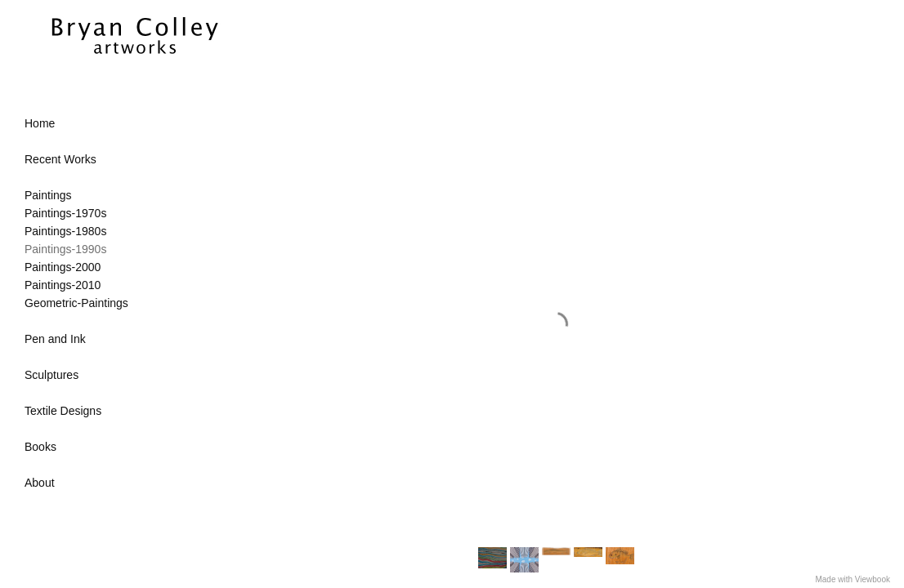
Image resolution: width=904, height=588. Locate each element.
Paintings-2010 (63, 285)
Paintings (48, 195)
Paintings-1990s (65, 249)
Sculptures (51, 375)
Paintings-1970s (65, 213)
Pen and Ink (55, 339)
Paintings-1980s (65, 231)
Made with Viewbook (853, 579)
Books (40, 447)
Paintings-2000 (63, 267)
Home (40, 123)
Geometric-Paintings (76, 303)
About (40, 483)
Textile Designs (63, 411)
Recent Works (60, 159)
